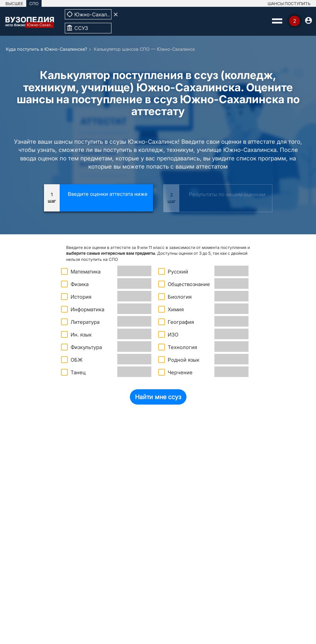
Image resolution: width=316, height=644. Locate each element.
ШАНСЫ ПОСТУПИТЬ (289, 4)
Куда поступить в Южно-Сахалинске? (47, 49)
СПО (34, 4)
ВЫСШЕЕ (14, 4)
